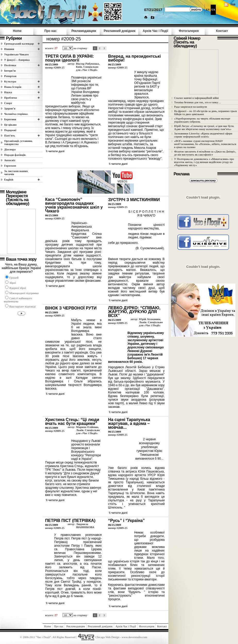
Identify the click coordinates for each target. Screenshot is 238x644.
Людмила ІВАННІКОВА (85, 526)
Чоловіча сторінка (16, 114)
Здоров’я (10, 108)
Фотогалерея (189, 31)
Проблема (10, 98)
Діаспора (10, 149)
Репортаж (10, 76)
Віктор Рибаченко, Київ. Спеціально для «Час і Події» (88, 67)
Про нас (50, 31)
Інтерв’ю (10, 71)
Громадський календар (19, 44)
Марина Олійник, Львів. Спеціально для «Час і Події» (88, 430)
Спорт (8, 103)
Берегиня (10, 119)
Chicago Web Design (107, 637)
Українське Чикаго (16, 54)
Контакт (222, 31)
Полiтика (10, 65)
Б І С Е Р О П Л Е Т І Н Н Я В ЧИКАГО (146, 214)
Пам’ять (10, 135)
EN (208, 10)
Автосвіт (10, 160)
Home (17, 31)
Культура (10, 81)
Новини (9, 49)
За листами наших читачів (16, 173)
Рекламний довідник (120, 31)
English (9, 179)
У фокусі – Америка (17, 60)
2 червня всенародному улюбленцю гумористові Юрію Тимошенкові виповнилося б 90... (149, 449)
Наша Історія (13, 87)
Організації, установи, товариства (18, 142)
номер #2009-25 (55, 67)
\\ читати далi (55, 151)
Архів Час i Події (155, 31)
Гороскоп (10, 166)
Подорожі (10, 130)
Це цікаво (10, 125)
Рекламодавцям (84, 31)
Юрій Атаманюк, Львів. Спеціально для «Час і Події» (151, 322)
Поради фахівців (15, 155)
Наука (8, 92)
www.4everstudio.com (134, 637)
